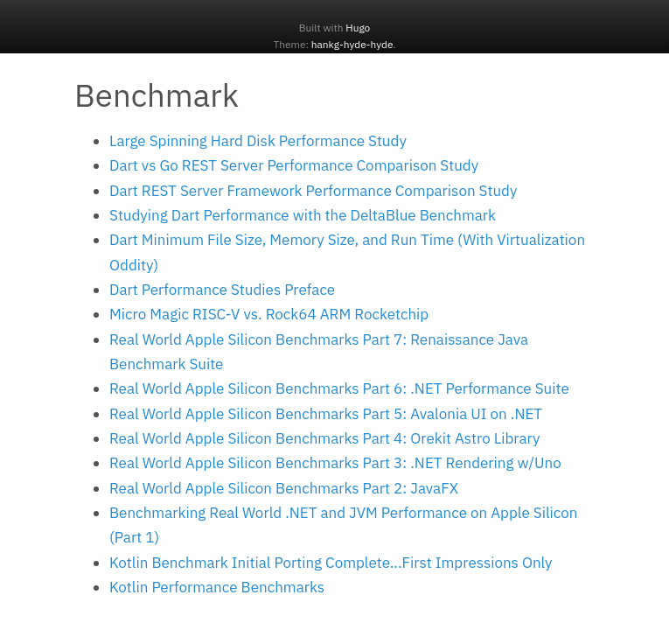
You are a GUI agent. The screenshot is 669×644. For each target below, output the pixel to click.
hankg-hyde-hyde (352, 44)
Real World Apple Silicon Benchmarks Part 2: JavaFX (284, 488)
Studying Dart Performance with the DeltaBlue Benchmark (303, 215)
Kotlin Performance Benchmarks (217, 587)
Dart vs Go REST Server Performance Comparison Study (294, 165)
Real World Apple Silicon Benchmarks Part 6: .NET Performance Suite (339, 388)
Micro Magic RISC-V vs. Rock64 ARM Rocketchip (269, 314)
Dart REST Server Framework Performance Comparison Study (313, 191)
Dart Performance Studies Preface (222, 290)
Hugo (358, 28)
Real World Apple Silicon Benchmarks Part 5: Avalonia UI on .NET (326, 414)
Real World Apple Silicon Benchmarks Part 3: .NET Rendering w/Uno (335, 463)
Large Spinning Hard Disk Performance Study (258, 141)
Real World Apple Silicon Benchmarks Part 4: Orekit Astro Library (324, 438)
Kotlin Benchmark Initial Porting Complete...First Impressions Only (331, 563)
